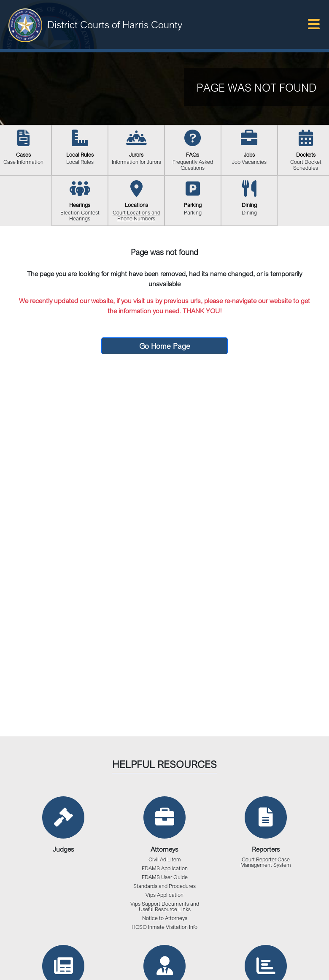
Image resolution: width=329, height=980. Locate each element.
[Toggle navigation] (314, 24)
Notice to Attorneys (165, 918)
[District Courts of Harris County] (25, 24)
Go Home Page (165, 346)
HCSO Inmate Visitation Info (164, 927)
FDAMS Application (165, 868)
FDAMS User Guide (165, 877)
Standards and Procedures (164, 886)
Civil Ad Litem (165, 859)
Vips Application (164, 895)
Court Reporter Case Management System (266, 862)
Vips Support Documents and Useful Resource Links (165, 907)
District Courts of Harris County (115, 24)
